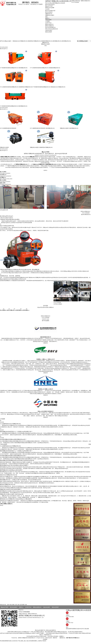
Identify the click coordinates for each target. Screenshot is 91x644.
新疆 (23, 605)
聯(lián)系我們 (55, 607)
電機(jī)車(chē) (45, 43)
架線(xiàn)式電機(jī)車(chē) (40, 164)
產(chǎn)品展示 (14, 607)
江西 (16, 605)
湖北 (11, 605)
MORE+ (45, 170)
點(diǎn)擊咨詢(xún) (86, 214)
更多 (90, 419)
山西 (21, 605)
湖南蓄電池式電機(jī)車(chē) (34, 41)
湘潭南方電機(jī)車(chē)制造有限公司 (27, 638)
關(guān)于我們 (5, 607)
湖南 (13, 605)
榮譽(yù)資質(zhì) (37, 607)
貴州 (8, 605)
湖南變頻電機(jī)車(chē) (47, 41)
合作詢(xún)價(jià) (58, 304)
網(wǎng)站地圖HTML (40, 630)
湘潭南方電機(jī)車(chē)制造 (7, 157)
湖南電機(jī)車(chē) (57, 41)
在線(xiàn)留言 (47, 607)
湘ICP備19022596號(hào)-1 (73, 638)
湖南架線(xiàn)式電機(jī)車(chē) (20, 41)
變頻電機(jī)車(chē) (51, 164)
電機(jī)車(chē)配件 (45, 44)
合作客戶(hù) (28, 607)
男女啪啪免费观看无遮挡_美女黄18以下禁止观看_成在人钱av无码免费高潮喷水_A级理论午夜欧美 (23, 641)
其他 (45, 46)
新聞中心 (21, 607)
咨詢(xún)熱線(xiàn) (46, 316)
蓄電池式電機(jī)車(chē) (21, 164)
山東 (18, 605)
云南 (26, 605)
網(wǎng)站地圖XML (51, 630)
